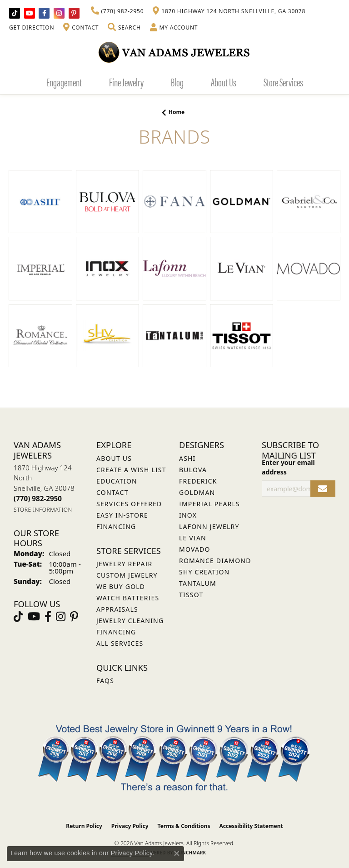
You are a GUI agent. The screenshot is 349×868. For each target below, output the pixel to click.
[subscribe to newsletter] (323, 489)
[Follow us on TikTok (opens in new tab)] (15, 13)
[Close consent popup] (177, 853)
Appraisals (117, 609)
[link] (117, 11)
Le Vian (193, 538)
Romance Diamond (215, 561)
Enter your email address (288, 467)
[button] (124, 28)
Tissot (191, 595)
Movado (195, 549)
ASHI (187, 458)
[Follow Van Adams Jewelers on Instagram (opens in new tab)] (59, 13)
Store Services (283, 82)
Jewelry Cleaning (130, 621)
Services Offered (129, 504)
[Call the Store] (38, 499)
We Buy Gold (121, 586)
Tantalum (198, 583)
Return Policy (84, 826)
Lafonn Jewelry (209, 526)
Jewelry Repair (124, 564)
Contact (112, 492)
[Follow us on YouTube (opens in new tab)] (30, 13)
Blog (177, 82)
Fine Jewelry (126, 82)
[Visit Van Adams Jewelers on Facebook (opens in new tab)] (44, 13)
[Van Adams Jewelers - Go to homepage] (174, 52)
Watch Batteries (128, 598)
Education (117, 481)
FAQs (105, 681)
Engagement (64, 82)
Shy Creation (204, 572)
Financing (116, 632)
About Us (224, 82)
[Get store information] (43, 510)
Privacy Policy (130, 826)
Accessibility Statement (251, 826)
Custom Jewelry (127, 575)
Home (177, 112)
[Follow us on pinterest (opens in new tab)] (74, 13)
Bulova (193, 470)
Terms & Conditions (184, 826)
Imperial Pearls (209, 504)
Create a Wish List (131, 470)
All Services (120, 643)
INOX (188, 515)
